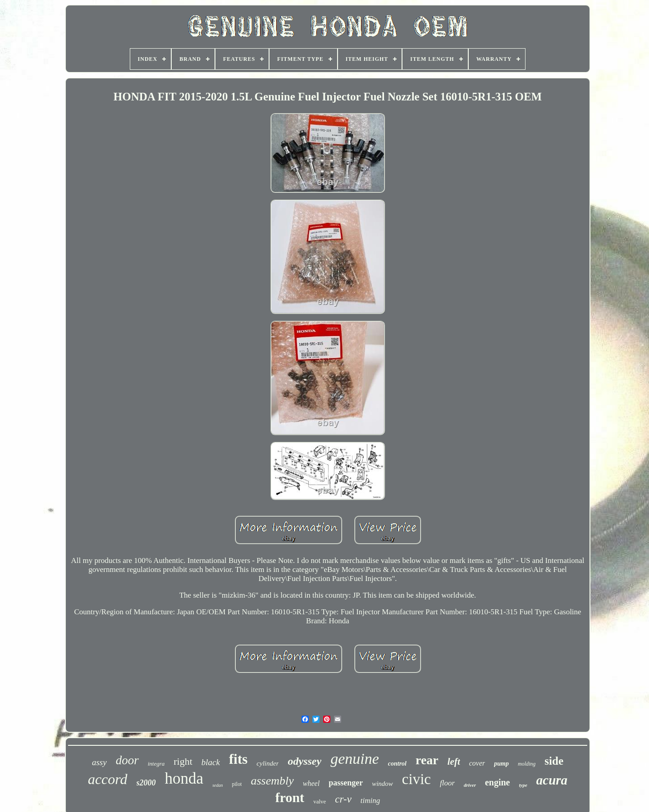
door (127, 760)
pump (501, 764)
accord (108, 779)
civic (416, 779)
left (454, 762)
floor (447, 783)
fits (238, 759)
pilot (237, 784)
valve (320, 801)
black (211, 762)
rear (427, 760)
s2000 (146, 783)
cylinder (267, 763)
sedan (217, 785)
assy (99, 762)
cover (477, 763)
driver (470, 785)
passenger (346, 783)
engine (498, 782)
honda (184, 778)
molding (527, 764)
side (554, 761)
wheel (311, 783)
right (183, 761)
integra (156, 764)
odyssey (304, 761)
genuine (355, 759)
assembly (272, 781)
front (290, 797)
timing (370, 801)
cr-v (343, 799)
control (397, 764)
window (382, 784)
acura (552, 780)
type (523, 785)
